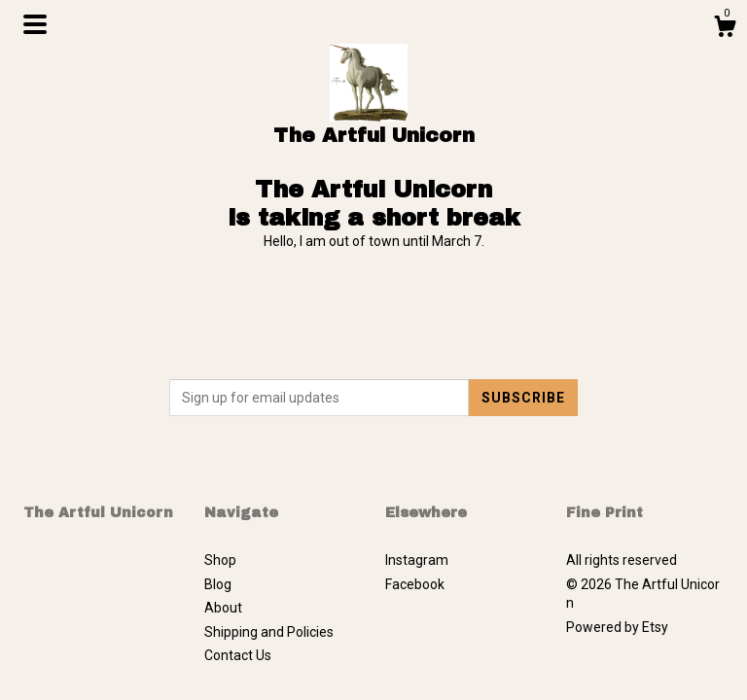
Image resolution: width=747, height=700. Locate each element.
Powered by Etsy (617, 627)
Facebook (415, 584)
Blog (218, 584)
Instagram (417, 560)
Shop (220, 560)
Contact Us (238, 655)
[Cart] (725, 29)
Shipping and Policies (269, 632)
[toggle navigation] (35, 24)
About (223, 608)
